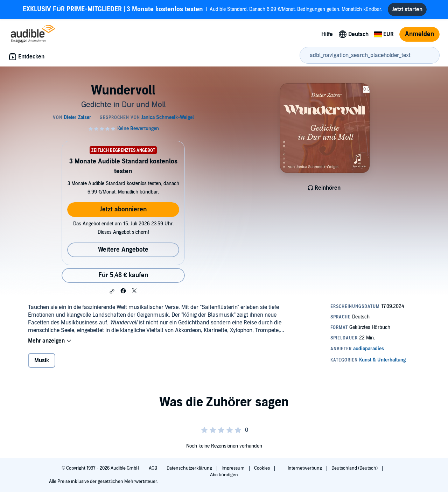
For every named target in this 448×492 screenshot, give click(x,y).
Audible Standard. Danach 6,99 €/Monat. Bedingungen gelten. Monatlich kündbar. (202, 9)
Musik (42, 360)
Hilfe (327, 34)
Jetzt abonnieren (123, 209)
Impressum (234, 468)
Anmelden (419, 34)
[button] (112, 291)
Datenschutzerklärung (190, 468)
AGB (153, 468)
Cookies (262, 468)
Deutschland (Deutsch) (355, 468)
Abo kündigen (224, 475)
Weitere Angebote (123, 250)
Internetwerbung (305, 468)
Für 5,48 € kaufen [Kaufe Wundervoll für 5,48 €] (123, 275)
